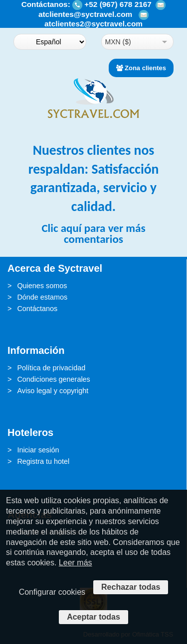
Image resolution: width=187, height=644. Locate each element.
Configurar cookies (52, 592)
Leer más (76, 563)
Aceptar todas (93, 617)
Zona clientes (141, 68)
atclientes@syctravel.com (85, 14)
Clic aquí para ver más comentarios (93, 233)
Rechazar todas (131, 587)
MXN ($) (118, 42)
